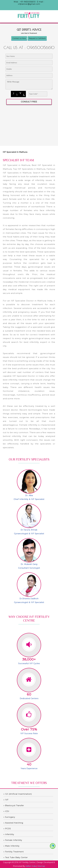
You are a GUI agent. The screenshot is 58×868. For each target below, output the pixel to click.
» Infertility (9, 834)
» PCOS (7, 829)
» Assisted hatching (13, 823)
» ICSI (6, 811)
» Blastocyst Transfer (14, 806)
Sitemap (41, 866)
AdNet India (31, 866)
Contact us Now (19, 38)
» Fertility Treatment (14, 852)
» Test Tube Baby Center (16, 857)
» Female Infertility (13, 840)
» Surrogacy (9, 817)
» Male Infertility (11, 846)
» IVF (6, 800)
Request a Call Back (37, 38)
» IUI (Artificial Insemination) (18, 794)
